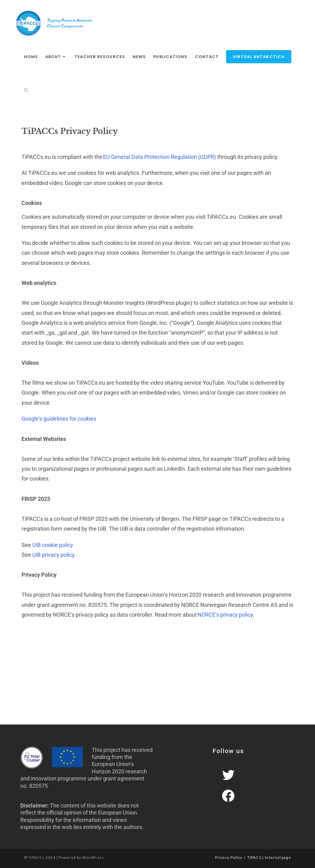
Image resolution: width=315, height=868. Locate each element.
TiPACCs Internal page (269, 857)
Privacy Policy (229, 857)
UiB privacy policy (54, 555)
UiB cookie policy (53, 545)
